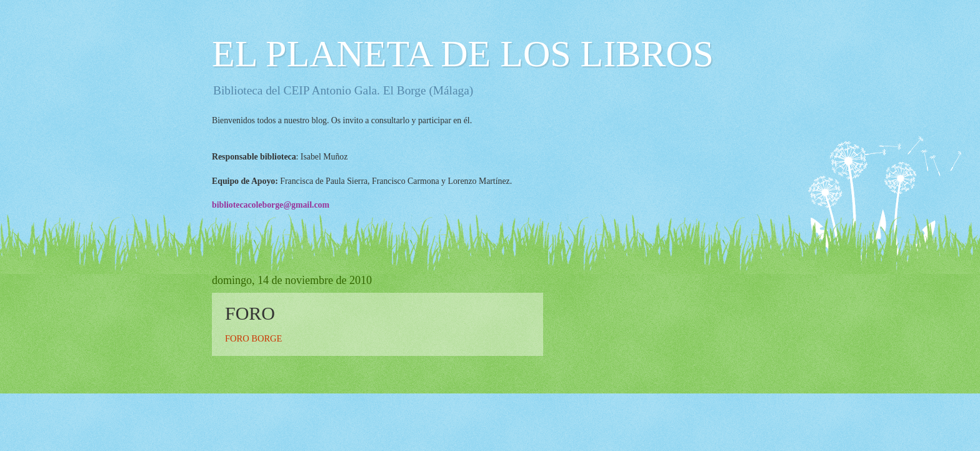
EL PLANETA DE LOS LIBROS (463, 54)
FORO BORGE (253, 338)
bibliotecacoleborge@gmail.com (271, 205)
